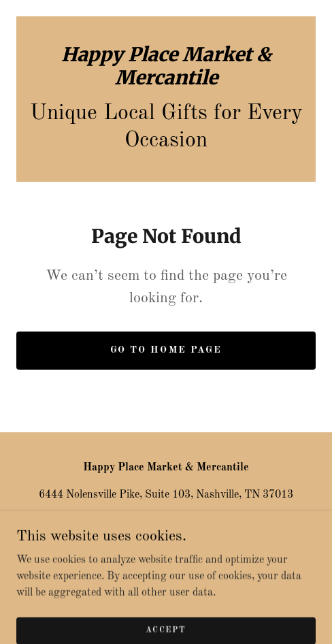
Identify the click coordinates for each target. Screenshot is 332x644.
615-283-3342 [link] (166, 522)
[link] (166, 66)
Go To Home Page (166, 350)
